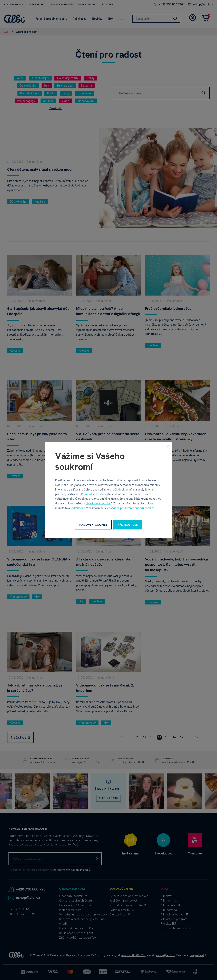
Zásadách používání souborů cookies (131, 508)
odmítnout (78, 508)
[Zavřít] (168, 446)
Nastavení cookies (99, 503)
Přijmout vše (89, 494)
